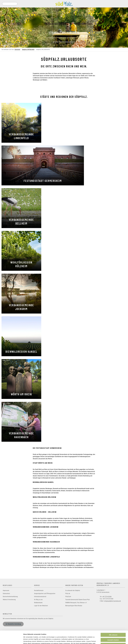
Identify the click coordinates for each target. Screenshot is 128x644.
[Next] (84, 38)
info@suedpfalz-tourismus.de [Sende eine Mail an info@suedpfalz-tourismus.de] (112, 601)
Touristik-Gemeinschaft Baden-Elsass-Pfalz (78, 600)
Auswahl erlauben (113, 628)
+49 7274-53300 (107, 597)
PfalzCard (68, 597)
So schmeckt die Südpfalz (73, 590)
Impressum (6, 590)
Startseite (17, 50)
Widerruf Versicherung (9, 600)
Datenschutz (6, 594)
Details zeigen (95, 640)
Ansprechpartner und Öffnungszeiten (45, 594)
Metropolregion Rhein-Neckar (74, 606)
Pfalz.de (68, 594)
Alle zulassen (113, 623)
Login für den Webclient (41, 606)
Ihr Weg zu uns (38, 600)
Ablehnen (113, 633)
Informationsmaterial (40, 597)
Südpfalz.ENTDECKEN (28, 50)
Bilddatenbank (38, 603)
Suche (4, 4)
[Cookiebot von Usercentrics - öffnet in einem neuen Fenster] (12, 641)
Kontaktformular (39, 590)
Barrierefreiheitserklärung (10, 597)
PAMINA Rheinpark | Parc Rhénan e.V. (76, 603)
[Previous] (44, 38)
